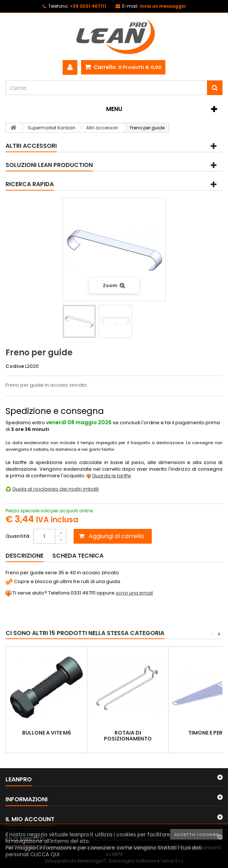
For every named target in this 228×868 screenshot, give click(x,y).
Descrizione (24, 556)
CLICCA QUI (45, 854)
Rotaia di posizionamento (128, 736)
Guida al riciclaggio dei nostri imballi (55, 489)
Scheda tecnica (78, 556)
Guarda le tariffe (112, 476)
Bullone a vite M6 (47, 733)
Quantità (17, 536)
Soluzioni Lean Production (49, 165)
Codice (15, 366)
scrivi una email (134, 593)
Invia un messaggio (163, 6)
